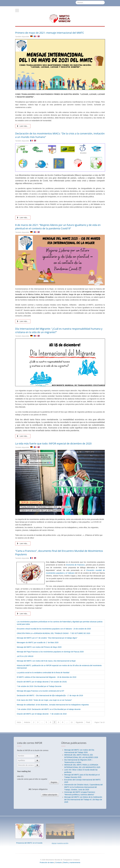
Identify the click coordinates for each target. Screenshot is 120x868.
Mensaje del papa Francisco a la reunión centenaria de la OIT (41, 691)
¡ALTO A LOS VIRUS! (25, 656)
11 (72, 722)
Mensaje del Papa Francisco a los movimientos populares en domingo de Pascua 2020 (50, 652)
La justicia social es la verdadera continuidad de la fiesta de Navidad (43, 673)
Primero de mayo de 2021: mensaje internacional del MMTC (50, 33)
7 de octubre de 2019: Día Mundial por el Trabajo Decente (39, 686)
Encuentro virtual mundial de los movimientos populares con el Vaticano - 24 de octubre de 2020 (54, 629)
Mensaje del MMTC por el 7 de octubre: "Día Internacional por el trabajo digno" (47, 638)
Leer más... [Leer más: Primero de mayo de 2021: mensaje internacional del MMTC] (23, 126)
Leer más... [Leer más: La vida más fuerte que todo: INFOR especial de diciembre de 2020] (23, 543)
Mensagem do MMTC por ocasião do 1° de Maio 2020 (38, 642)
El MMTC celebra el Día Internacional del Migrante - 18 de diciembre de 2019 (47, 677)
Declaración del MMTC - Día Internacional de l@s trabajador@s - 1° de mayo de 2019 (50, 695)
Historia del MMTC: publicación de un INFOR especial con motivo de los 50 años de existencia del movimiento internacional (59, 667)
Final (88, 722)
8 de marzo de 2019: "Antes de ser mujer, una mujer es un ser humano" (44, 700)
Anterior (27, 722)
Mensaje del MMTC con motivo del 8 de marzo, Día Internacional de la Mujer (46, 661)
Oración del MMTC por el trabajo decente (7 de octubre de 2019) (42, 682)
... (42, 722)
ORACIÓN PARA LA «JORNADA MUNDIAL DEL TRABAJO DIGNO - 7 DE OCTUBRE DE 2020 (54, 633)
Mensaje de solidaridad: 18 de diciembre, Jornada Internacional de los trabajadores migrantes (53, 705)
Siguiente (79, 722)
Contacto (59, 862)
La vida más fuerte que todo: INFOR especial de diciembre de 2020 (53, 443)
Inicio (19, 722)
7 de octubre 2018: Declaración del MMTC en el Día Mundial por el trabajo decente (49, 709)
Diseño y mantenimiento (72, 862)
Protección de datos (47, 862)
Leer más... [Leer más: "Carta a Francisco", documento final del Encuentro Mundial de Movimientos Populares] (23, 614)
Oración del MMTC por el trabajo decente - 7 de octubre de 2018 (42, 714)
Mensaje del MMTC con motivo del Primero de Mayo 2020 (39, 647)
